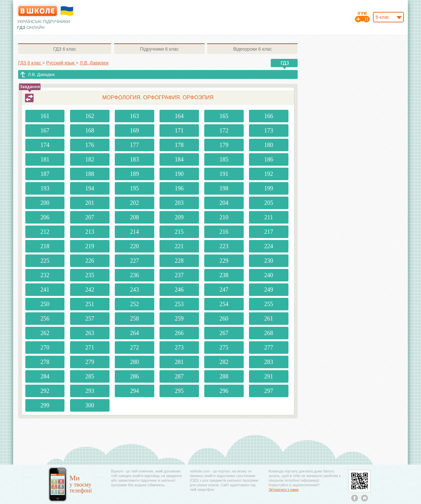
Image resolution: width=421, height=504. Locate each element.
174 (45, 145)
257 (90, 319)
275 (224, 348)
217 (269, 232)
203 (179, 203)
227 (134, 261)
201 (90, 203)
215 (179, 232)
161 (45, 116)
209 (179, 217)
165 (224, 116)
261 (269, 319)
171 (179, 131)
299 (45, 405)
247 (224, 290)
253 (179, 304)
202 (134, 203)
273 (179, 348)
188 (90, 174)
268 (269, 333)
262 (45, 333)
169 (134, 131)
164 (179, 116)
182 (90, 159)
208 (134, 217)
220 (134, 246)
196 (179, 188)
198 (224, 188)
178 (179, 145)
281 (179, 362)
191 (224, 174)
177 (134, 145)
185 (224, 159)
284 (45, 376)
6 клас (65, 49)
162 (90, 116)
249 (269, 290)
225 (45, 261)
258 (134, 319)
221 (179, 246)
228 (179, 261)
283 (269, 362)
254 (224, 304)
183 (134, 159)
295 (179, 391)
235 (90, 275)
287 (179, 376)
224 (269, 246)
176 (90, 145)
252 (134, 304)
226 (90, 261)
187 (45, 174)
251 (90, 304)
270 (45, 348)
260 (224, 319)
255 (269, 304)
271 (90, 348)
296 (224, 391)
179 (224, 145)
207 (90, 217)
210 (224, 217)
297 (269, 391)
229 (224, 261)
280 (134, 362)
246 (179, 290)
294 (134, 391)
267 (224, 333)
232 (45, 275)
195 (134, 188)
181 (45, 159)
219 (90, 246)
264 (134, 333)
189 (134, 174)
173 (269, 131)
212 (45, 232)
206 (45, 217)
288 (224, 376)
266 (179, 333)
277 (269, 348)
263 (90, 333)
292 (45, 391)
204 (224, 203)
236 (134, 275)
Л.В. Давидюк (41, 74)
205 (269, 203)
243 (134, 290)
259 (179, 319)
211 (269, 217)
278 (45, 362)
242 (90, 290)
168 (90, 131)
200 (45, 203)
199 (269, 188)
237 (179, 275)
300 (90, 405)
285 (90, 376)
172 (224, 131)
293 (90, 391)
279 (90, 362)
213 (90, 232)
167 (45, 131)
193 (45, 188)
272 (134, 348)
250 (45, 304)
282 (224, 362)
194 (90, 188)
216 (224, 232)
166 (269, 116)
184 (179, 159)
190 (179, 174)
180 (269, 145)
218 (45, 246)
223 (224, 246)
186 (269, 159)
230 (269, 261)
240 (269, 275)
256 (45, 319)
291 (269, 376)
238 (224, 275)
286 (134, 376)
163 (134, 116)
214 (134, 232)
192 (269, 174)
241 (45, 290)
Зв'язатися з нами (284, 490)
